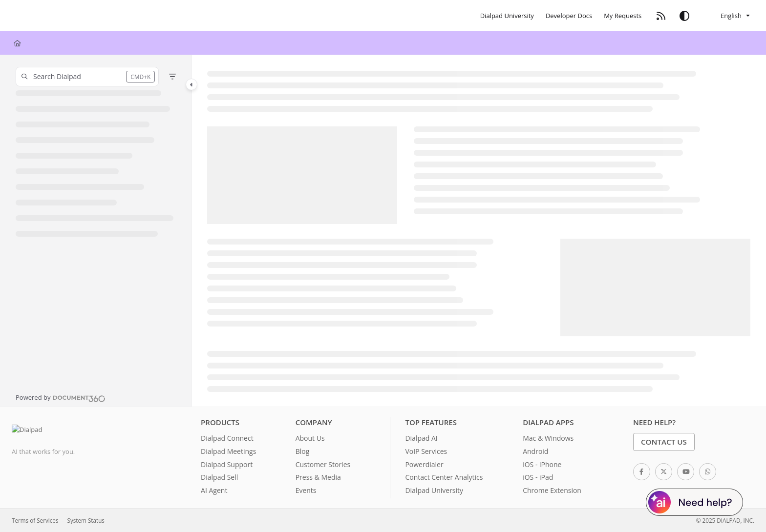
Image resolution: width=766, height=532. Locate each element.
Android (535, 451)
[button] (87, 77)
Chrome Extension (552, 490)
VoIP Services (426, 451)
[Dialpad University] (507, 16)
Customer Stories (323, 464)
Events (306, 490)
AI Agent (214, 490)
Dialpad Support (227, 464)
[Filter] (172, 77)
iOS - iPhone (542, 464)
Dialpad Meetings (228, 451)
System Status (86, 520)
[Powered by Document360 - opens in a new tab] (61, 397)
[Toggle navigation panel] (191, 84)
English (724, 16)
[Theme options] (684, 16)
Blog (303, 451)
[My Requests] (623, 16)
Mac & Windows (548, 438)
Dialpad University (434, 490)
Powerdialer (424, 464)
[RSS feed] (661, 16)
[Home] (17, 43)
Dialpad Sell (219, 477)
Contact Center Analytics (444, 477)
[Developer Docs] (569, 16)
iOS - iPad (538, 477)
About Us (310, 438)
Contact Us (664, 442)
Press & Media (318, 477)
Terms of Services (35, 520)
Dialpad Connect (227, 438)
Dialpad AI (421, 438)
